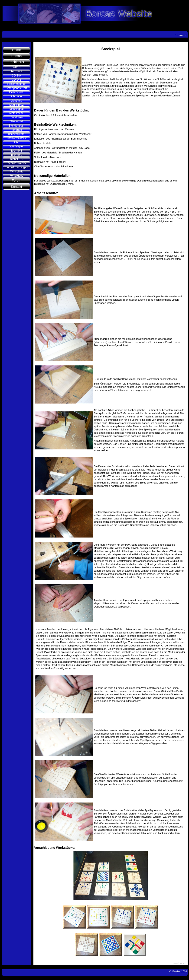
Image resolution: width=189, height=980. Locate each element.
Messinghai (17, 109)
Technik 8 (17, 151)
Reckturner (17, 117)
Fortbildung (16, 176)
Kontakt (16, 187)
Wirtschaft (16, 172)
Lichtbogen (17, 96)
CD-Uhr (17, 80)
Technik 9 (17, 155)
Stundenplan (16, 126)
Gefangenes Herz (16, 88)
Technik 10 (16, 159)
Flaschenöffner (16, 84)
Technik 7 (17, 71)
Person (16, 56)
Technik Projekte (16, 163)
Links (180, 35)
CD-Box (16, 76)
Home (16, 50)
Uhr (16, 142)
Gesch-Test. (16, 92)
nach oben (180, 963)
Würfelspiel (16, 146)
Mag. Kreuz (16, 105)
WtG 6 (16, 67)
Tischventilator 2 (17, 138)
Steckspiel (17, 121)
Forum (16, 181)
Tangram (17, 130)
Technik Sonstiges (17, 167)
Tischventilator (17, 134)
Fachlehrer (17, 62)
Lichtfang (17, 101)
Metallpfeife (16, 113)
